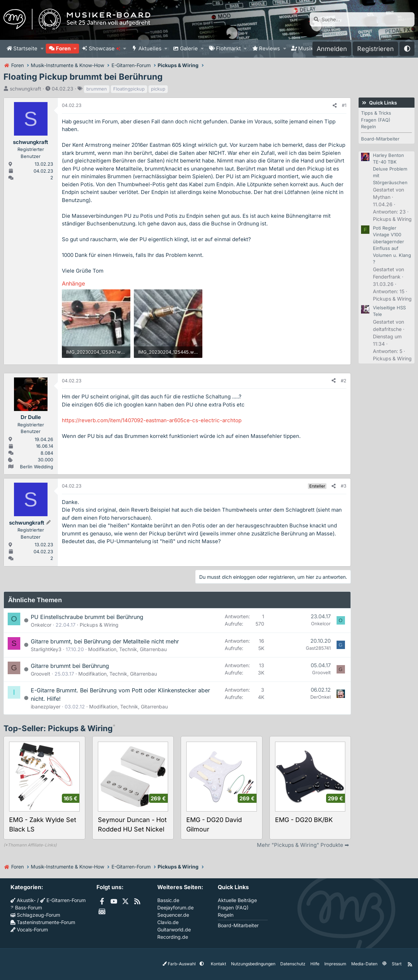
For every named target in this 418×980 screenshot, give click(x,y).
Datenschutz (293, 964)
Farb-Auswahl (180, 964)
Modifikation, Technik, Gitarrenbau (127, 649)
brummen (97, 89)
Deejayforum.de (175, 907)
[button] (42, 49)
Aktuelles (150, 48)
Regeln (369, 127)
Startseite (25, 48)
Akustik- (23, 900)
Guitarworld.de (174, 929)
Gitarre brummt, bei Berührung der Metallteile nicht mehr (105, 641)
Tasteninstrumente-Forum (43, 922)
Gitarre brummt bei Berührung (70, 666)
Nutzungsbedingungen (253, 964)
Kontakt (218, 964)
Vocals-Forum (29, 929)
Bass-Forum (26, 907)
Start (396, 964)
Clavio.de (168, 922)
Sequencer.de (173, 915)
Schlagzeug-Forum (35, 915)
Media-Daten (364, 964)
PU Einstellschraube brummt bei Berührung (87, 617)
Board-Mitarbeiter (380, 139)
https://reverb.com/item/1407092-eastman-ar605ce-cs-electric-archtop (152, 420)
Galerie (189, 48)
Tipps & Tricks (376, 113)
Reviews (269, 48)
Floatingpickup (129, 89)
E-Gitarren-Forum (63, 900)
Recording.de (173, 937)
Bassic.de (168, 900)
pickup (158, 89)
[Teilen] (335, 106)
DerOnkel (320, 697)
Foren (63, 48)
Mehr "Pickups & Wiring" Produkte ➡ (303, 845)
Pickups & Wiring (99, 625)
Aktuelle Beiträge (237, 900)
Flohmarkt (228, 48)
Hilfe (315, 964)
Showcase (104, 48)
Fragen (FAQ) (376, 120)
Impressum (335, 964)
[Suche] (362, 19)
